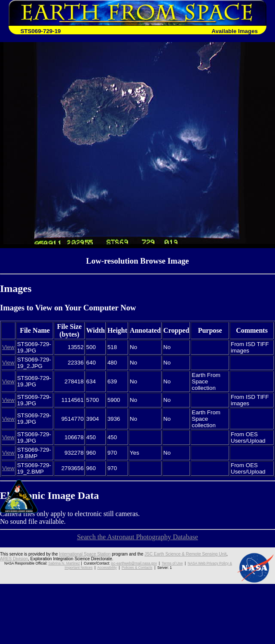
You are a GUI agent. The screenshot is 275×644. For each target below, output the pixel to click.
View (8, 347)
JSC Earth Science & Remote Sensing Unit (185, 554)
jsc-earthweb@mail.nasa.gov (134, 563)
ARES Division (14, 559)
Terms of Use (172, 563)
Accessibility (107, 568)
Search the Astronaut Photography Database (137, 537)
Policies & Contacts (137, 568)
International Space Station (85, 554)
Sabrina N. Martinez (64, 563)
